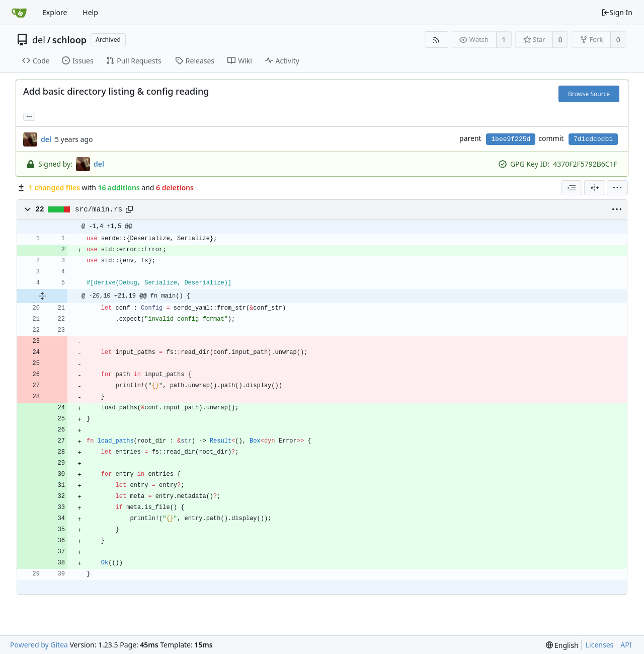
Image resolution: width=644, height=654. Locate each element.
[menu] (617, 188)
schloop (69, 40)
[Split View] (595, 188)
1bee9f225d (511, 139)
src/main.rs (99, 209)
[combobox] (572, 188)
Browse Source (589, 94)
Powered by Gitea (39, 645)
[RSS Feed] (436, 40)
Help (90, 12)
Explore (55, 12)
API (626, 645)
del (39, 40)
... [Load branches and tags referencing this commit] (29, 116)
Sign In (617, 12)
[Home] (19, 13)
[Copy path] (129, 209)
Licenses (600, 645)
